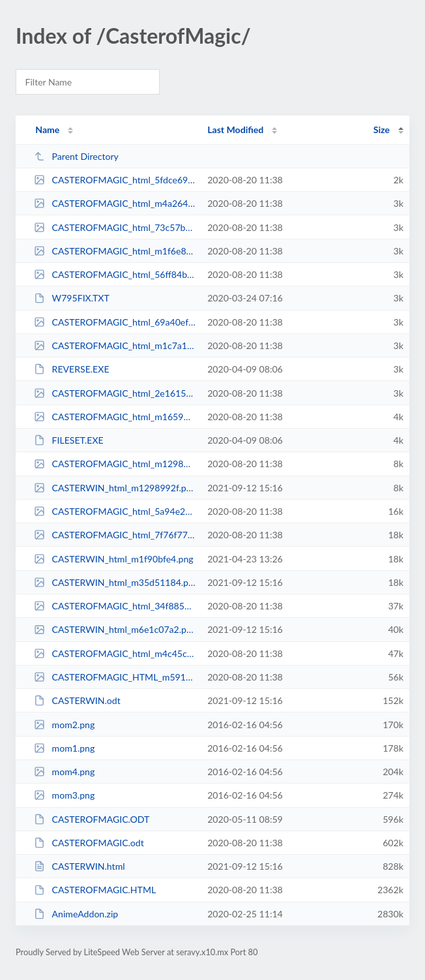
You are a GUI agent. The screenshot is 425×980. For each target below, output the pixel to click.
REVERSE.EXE (71, 369)
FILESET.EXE (69, 440)
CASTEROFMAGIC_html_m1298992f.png (115, 464)
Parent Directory (76, 156)
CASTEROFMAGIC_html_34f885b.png (115, 606)
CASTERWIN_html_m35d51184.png (115, 582)
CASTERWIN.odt (77, 700)
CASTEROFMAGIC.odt (89, 843)
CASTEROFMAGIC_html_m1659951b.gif (115, 417)
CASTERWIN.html (79, 866)
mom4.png (64, 772)
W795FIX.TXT (72, 298)
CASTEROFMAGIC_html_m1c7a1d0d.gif (115, 345)
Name (47, 130)
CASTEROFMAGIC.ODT (92, 819)
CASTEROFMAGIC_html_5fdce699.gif (115, 180)
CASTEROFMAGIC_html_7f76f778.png (115, 535)
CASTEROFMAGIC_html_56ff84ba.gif (115, 274)
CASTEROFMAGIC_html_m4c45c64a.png (115, 653)
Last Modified (235, 130)
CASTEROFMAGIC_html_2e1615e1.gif (115, 393)
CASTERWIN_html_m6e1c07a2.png (115, 629)
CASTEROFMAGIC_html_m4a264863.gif (115, 203)
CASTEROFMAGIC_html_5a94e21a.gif (115, 511)
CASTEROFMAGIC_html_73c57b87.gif (115, 227)
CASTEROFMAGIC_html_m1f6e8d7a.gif (115, 251)
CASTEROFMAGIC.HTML (95, 890)
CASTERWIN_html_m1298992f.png (115, 488)
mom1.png (64, 748)
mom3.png (64, 795)
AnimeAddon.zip (76, 914)
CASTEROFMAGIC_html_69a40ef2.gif (115, 322)
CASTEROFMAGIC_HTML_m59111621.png (115, 677)
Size (382, 130)
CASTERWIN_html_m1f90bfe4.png (114, 559)
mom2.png (64, 725)
